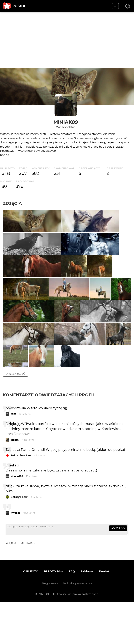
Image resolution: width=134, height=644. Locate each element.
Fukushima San (21, 496)
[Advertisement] (67, 40)
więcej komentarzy (20, 585)
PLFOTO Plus (54, 614)
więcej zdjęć (15, 414)
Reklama (87, 614)
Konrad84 (17, 517)
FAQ (72, 614)
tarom (15, 480)
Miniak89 (66, 122)
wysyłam (118, 569)
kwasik (15, 553)
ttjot (13, 455)
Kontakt (105, 614)
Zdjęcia (12, 203)
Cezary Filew (19, 538)
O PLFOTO (31, 614)
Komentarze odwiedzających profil (49, 435)
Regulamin (50, 625)
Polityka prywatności (78, 625)
